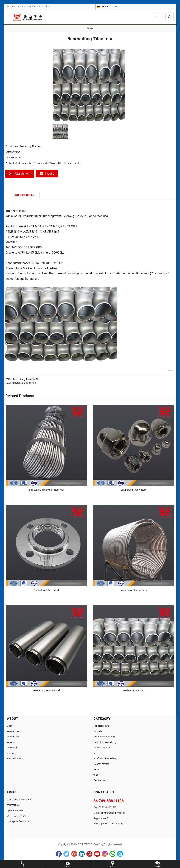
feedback (12, 753)
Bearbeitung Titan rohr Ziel (26, 379)
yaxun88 (105, 818)
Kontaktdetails (14, 759)
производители (15, 811)
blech (96, 770)
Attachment (20, 173)
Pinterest (89, 854)
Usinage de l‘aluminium (19, 821)
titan (18, 152)
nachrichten (13, 737)
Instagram (105, 854)
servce (10, 742)
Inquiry (48, 173)
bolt (95, 753)
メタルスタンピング (17, 816)
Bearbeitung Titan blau (24, 383)
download (12, 748)
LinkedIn (82, 854)
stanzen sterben (101, 764)
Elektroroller (99, 780)
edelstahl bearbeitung (104, 737)
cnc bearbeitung (101, 726)
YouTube (97, 854)
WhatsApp (112, 854)
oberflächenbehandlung (105, 759)
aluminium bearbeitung (105, 742)
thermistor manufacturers (20, 800)
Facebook (59, 854)
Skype (120, 854)
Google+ (74, 854)
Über (9, 726)
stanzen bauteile (101, 748)
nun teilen (98, 732)
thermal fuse (13, 805)
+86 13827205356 (114, 824)
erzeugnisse (13, 732)
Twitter (66, 854)
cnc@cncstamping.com (113, 813)
